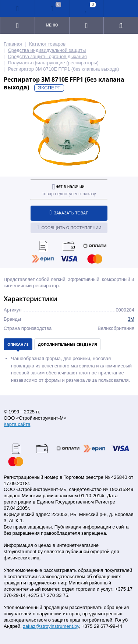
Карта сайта (17, 424)
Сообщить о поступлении (69, 227)
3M (131, 319)
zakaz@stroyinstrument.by (51, 626)
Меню (52, 25)
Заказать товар (69, 213)
